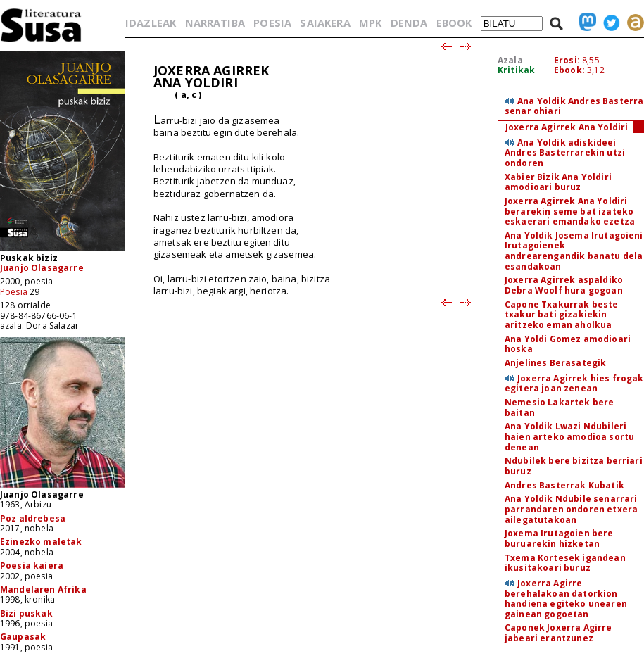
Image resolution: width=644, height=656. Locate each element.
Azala (510, 60)
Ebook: (569, 70)
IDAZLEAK (151, 23)
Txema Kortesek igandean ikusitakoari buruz (565, 563)
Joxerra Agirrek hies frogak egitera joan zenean (574, 384)
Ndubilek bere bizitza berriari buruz (574, 466)
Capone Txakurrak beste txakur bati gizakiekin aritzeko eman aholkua (562, 315)
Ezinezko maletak (41, 542)
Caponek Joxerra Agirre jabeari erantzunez (558, 633)
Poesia (14, 292)
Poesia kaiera (32, 566)
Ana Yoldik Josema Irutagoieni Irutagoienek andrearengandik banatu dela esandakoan (574, 251)
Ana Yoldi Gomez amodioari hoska (568, 344)
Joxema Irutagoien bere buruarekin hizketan (559, 538)
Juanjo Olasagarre (42, 268)
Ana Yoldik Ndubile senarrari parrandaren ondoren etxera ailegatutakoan (571, 509)
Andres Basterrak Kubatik (564, 485)
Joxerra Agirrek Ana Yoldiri (567, 127)
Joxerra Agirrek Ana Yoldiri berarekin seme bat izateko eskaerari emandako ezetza (570, 211)
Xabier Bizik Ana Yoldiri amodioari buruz (558, 182)
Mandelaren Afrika (43, 589)
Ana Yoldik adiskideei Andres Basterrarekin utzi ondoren (565, 153)
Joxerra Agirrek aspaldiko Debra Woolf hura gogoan (564, 285)
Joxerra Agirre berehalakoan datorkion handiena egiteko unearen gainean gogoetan (566, 599)
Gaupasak (23, 637)
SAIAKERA (325, 23)
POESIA (272, 23)
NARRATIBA (215, 23)
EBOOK (454, 23)
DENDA (409, 23)
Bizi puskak (26, 613)
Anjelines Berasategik (555, 363)
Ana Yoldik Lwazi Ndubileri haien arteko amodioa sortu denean (569, 436)
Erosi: (567, 60)
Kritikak (516, 70)
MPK (370, 23)
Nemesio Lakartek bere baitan (559, 408)
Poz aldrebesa (33, 518)
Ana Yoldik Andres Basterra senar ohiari (574, 106)
